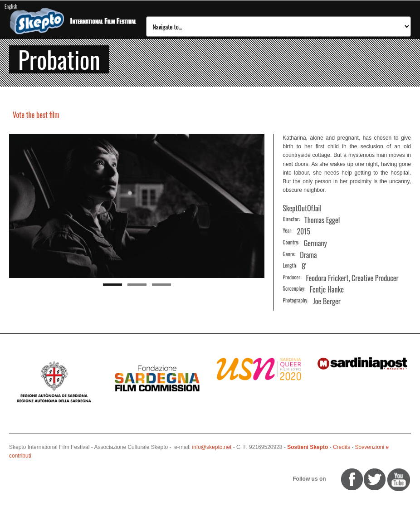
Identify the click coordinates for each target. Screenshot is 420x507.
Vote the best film (36, 115)
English (11, 6)
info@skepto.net (212, 447)
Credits (342, 447)
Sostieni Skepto (308, 447)
